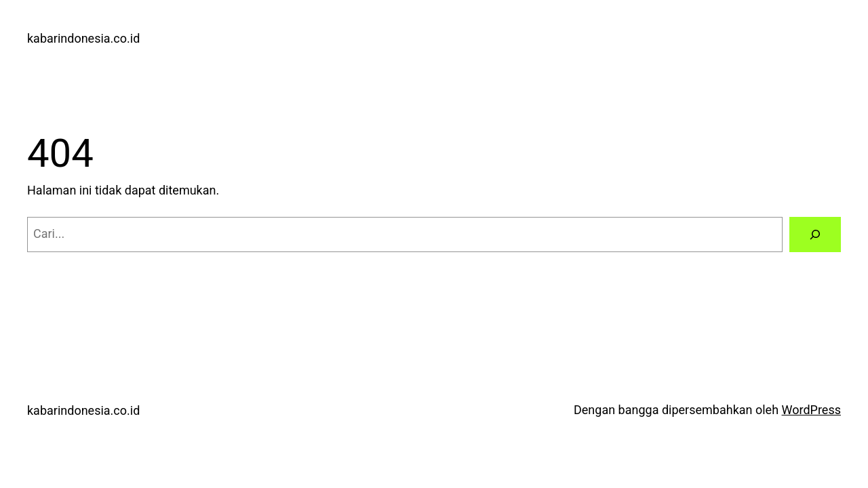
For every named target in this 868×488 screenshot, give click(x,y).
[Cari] (815, 235)
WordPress (811, 410)
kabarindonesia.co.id (83, 38)
